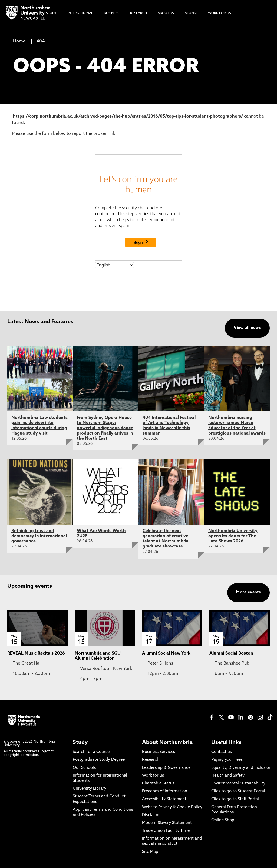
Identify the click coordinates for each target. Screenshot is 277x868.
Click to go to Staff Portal (235, 799)
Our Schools (84, 768)
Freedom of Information (165, 791)
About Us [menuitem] (166, 13)
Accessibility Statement (164, 799)
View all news (247, 328)
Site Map (150, 852)
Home (19, 41)
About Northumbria (167, 743)
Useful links (226, 743)
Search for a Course (91, 752)
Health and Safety (228, 776)
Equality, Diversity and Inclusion (241, 768)
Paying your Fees (227, 760)
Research (151, 760)
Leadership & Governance (166, 768)
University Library (90, 789)
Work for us (153, 776)
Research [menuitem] (138, 13)
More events (248, 592)
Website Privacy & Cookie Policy (172, 807)
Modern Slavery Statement (167, 823)
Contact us (222, 752)
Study (80, 743)
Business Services (159, 752)
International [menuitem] (80, 13)
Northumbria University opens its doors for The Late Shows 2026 (233, 536)
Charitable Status (158, 784)
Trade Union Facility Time (166, 831)
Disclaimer (152, 815)
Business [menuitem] (112, 13)
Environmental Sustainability (238, 784)
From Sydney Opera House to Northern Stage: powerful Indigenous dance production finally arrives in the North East (105, 428)
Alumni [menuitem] (191, 13)
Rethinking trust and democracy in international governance (39, 536)
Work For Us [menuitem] (220, 13)
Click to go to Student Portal (238, 791)
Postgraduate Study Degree (99, 760)
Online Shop (223, 820)
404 (41, 41)
